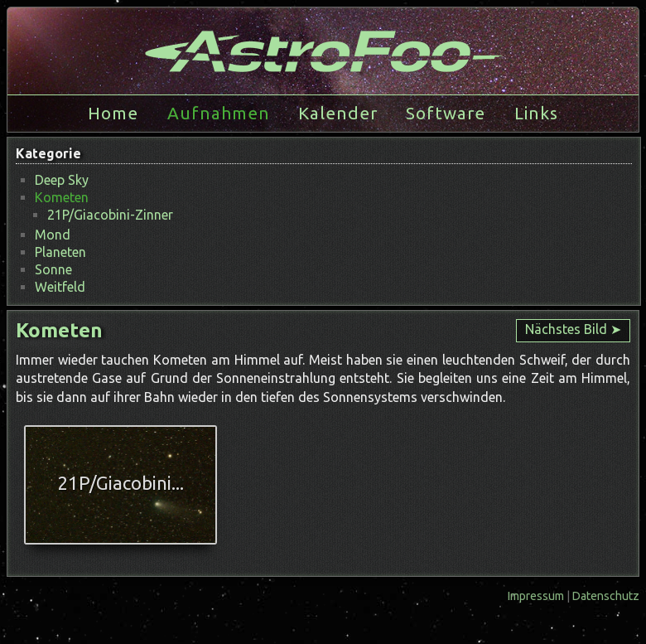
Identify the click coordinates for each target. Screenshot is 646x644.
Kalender (338, 113)
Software (446, 113)
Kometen (62, 197)
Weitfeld (60, 287)
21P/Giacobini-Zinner (110, 215)
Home (113, 113)
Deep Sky (62, 180)
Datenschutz (606, 596)
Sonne (53, 269)
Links (536, 113)
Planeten (60, 252)
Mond (53, 235)
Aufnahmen (219, 113)
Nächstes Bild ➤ (573, 329)
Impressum (537, 596)
